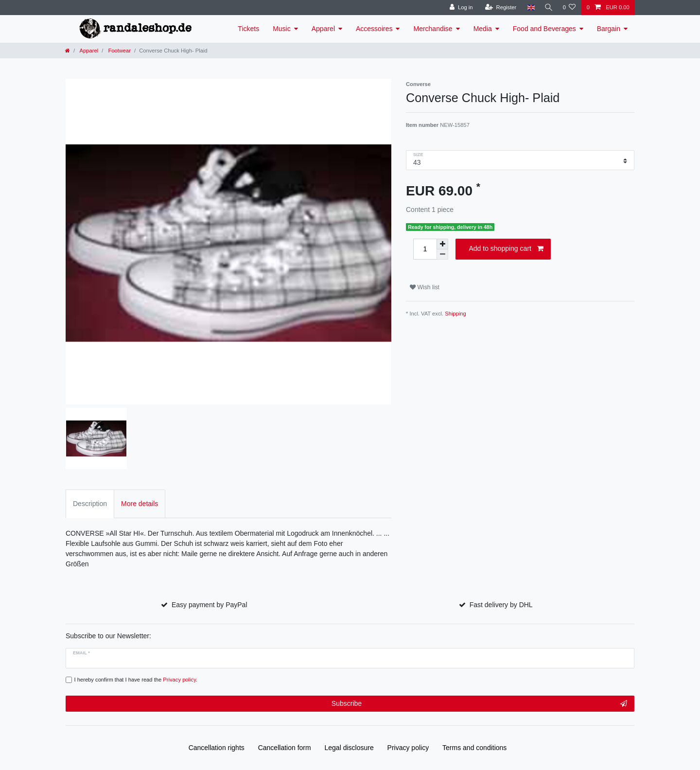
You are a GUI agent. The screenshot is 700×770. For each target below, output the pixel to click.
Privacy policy (408, 748)
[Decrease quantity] (442, 254)
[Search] (547, 8)
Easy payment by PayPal (210, 605)
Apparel (323, 29)
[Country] (529, 8)
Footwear (119, 51)
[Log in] (459, 8)
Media (483, 29)
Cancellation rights (217, 748)
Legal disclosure (349, 748)
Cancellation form (285, 748)
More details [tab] (140, 504)
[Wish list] (569, 8)
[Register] (499, 8)
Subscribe (479, 704)
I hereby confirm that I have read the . (136, 680)
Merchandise (433, 29)
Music (282, 29)
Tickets (248, 29)
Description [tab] (90, 504)
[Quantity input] (425, 249)
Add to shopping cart (506, 249)
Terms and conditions (474, 748)
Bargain (609, 29)
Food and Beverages (544, 29)
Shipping (455, 314)
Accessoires (374, 29)
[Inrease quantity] (442, 244)
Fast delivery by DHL (501, 605)
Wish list (425, 287)
